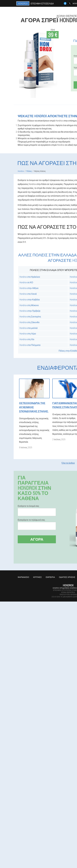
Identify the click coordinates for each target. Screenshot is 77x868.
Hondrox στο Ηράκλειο (30, 277)
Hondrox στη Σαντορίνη (30, 316)
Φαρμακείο (23, 577)
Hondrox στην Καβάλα (30, 299)
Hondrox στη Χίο (27, 339)
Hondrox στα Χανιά (28, 294)
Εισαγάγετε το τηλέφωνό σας (31, 520)
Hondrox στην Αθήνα (29, 288)
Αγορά (37, 539)
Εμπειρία (50, 577)
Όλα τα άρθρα (68, 463)
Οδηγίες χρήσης (67, 577)
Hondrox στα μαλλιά (29, 328)
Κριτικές (37, 577)
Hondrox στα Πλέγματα (30, 345)
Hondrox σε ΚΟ (26, 282)
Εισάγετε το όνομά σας (28, 506)
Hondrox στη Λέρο (28, 334)
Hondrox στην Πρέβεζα (30, 311)
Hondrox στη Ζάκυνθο (30, 322)
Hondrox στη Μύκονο (29, 305)
